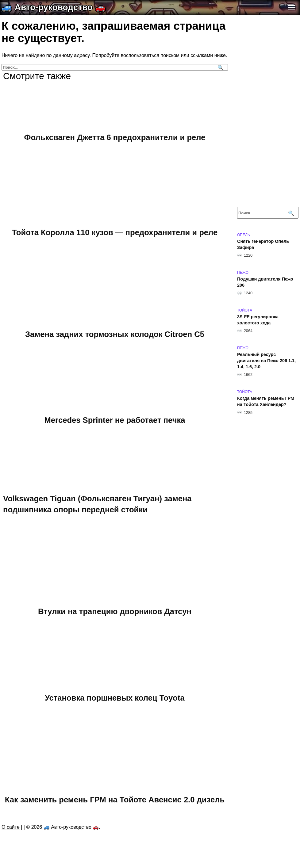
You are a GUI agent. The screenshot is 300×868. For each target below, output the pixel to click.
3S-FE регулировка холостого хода (258, 320)
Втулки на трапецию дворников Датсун (115, 611)
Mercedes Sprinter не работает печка (115, 420)
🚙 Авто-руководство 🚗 (54, 7)
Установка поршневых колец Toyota (115, 698)
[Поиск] (220, 67)
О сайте (11, 827)
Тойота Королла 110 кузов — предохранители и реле (115, 232)
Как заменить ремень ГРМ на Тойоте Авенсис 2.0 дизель (115, 799)
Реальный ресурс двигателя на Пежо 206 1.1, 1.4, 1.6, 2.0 (266, 361)
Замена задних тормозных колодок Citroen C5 (115, 334)
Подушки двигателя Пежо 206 (265, 282)
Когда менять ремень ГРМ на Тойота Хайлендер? (266, 401)
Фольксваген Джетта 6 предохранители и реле (115, 137)
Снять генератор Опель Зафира (263, 244)
